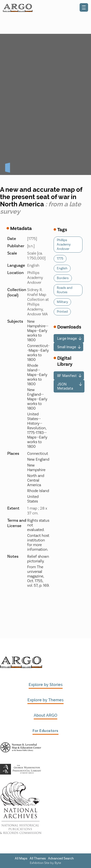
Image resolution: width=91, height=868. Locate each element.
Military (62, 302)
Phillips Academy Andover (64, 245)
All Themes (38, 859)
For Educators (45, 731)
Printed (62, 312)
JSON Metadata (65, 386)
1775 (60, 259)
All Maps (21, 859)
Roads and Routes (65, 290)
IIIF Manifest (67, 376)
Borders (63, 278)
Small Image (67, 347)
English (62, 268)
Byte (58, 863)
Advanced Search (61, 859)
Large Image (67, 338)
